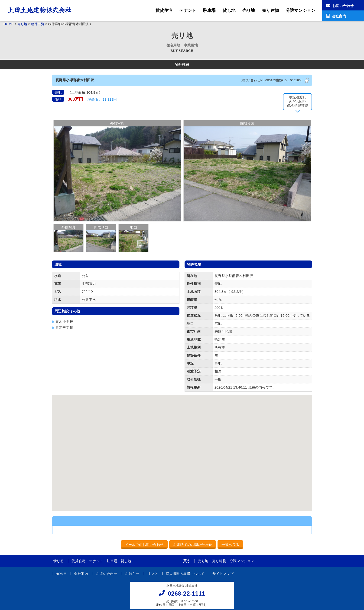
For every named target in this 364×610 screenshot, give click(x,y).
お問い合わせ (107, 574)
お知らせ (132, 574)
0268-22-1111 (187, 594)
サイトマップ (223, 574)
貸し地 (229, 10)
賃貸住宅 (164, 10)
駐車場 (209, 10)
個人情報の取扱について (185, 574)
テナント (188, 10)
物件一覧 (38, 24)
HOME (8, 24)
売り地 (249, 10)
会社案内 (81, 574)
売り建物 (270, 10)
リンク (152, 574)
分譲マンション (301, 10)
